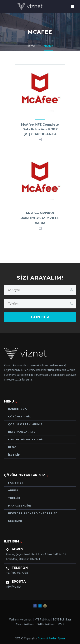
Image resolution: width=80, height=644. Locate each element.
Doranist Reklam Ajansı (51, 638)
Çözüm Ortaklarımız (25, 424)
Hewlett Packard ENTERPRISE (33, 513)
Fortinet (16, 483)
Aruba (13, 490)
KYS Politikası (43, 620)
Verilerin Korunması (21, 620)
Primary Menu (72, 7)
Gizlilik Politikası (46, 624)
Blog (12, 447)
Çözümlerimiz (20, 416)
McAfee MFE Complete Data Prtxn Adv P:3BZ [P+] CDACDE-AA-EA (40, 129)
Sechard (15, 521)
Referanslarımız (22, 432)
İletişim (14, 455)
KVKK (61, 624)
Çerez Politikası (25, 624)
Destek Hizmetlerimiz (26, 439)
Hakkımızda (17, 409)
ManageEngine (20, 506)
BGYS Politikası (62, 620)
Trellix (14, 498)
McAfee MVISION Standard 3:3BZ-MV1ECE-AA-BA (40, 218)
